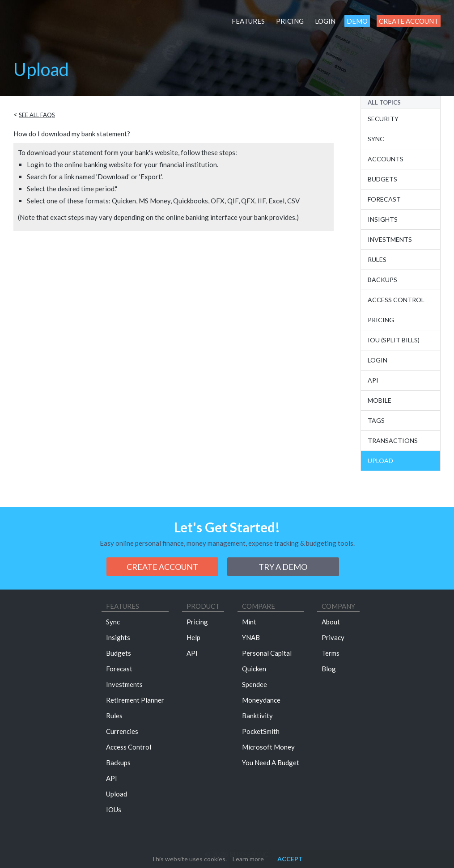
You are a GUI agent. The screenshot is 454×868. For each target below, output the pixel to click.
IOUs (114, 809)
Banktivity (257, 716)
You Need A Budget (271, 763)
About (331, 622)
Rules (377, 259)
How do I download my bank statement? (72, 134)
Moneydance (261, 700)
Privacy (333, 637)
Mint (249, 622)
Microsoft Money (268, 747)
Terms (331, 653)
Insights (383, 219)
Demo (357, 21)
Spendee (255, 684)
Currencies (122, 731)
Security (383, 119)
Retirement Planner (135, 700)
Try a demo (283, 567)
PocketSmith (261, 731)
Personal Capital (267, 653)
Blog (329, 669)
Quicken (254, 669)
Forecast (384, 199)
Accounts (386, 159)
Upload (380, 461)
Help (193, 637)
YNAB (251, 637)
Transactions (393, 440)
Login (325, 21)
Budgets (382, 179)
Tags (376, 420)
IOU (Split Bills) (394, 340)
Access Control (396, 300)
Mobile (380, 400)
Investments (390, 239)
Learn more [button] (248, 859)
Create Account (409, 21)
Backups (382, 280)
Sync (376, 139)
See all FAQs (37, 115)
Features (248, 21)
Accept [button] (290, 859)
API (373, 380)
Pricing (290, 21)
